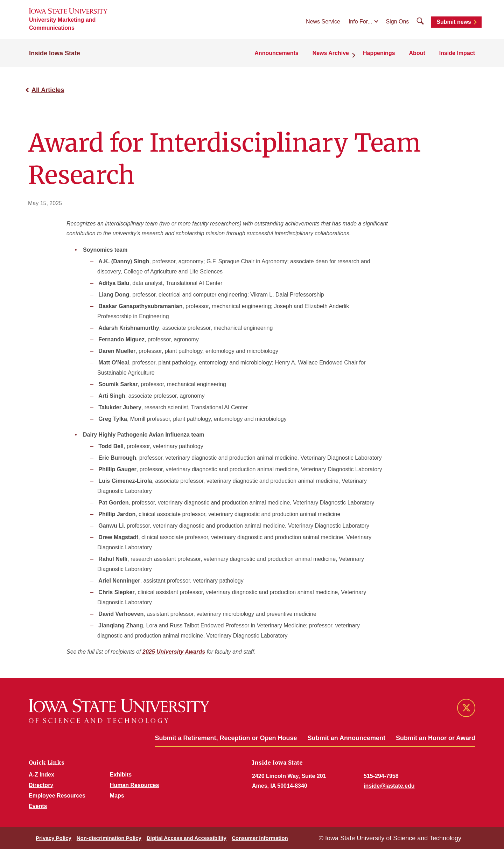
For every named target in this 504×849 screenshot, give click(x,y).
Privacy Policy (54, 838)
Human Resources (135, 785)
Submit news (454, 22)
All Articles (48, 90)
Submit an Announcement (346, 738)
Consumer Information (260, 838)
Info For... (360, 22)
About (417, 53)
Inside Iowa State (55, 53)
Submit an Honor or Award (436, 738)
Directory (41, 785)
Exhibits (121, 775)
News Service (323, 22)
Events (38, 806)
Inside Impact (457, 53)
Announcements (276, 53)
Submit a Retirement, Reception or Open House (226, 738)
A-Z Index (41, 775)
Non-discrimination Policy (109, 838)
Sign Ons (398, 22)
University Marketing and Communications (62, 24)
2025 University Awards (174, 652)
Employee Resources (57, 796)
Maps (117, 796)
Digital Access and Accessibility (187, 838)
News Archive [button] (331, 53)
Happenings (379, 53)
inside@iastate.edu (389, 786)
